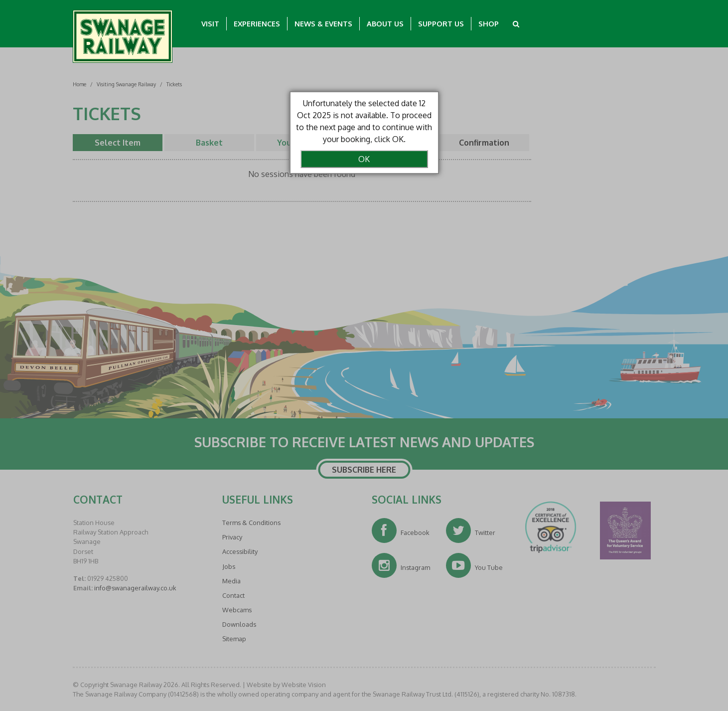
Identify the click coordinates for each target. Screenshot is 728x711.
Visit (210, 23)
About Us (385, 23)
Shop (489, 23)
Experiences (257, 23)
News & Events (323, 23)
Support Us (441, 23)
